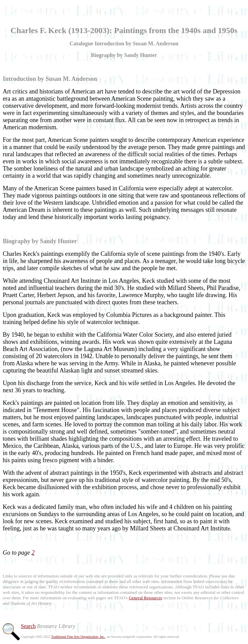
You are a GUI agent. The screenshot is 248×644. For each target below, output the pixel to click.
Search (28, 626)
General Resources (145, 598)
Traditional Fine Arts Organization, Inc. (78, 637)
